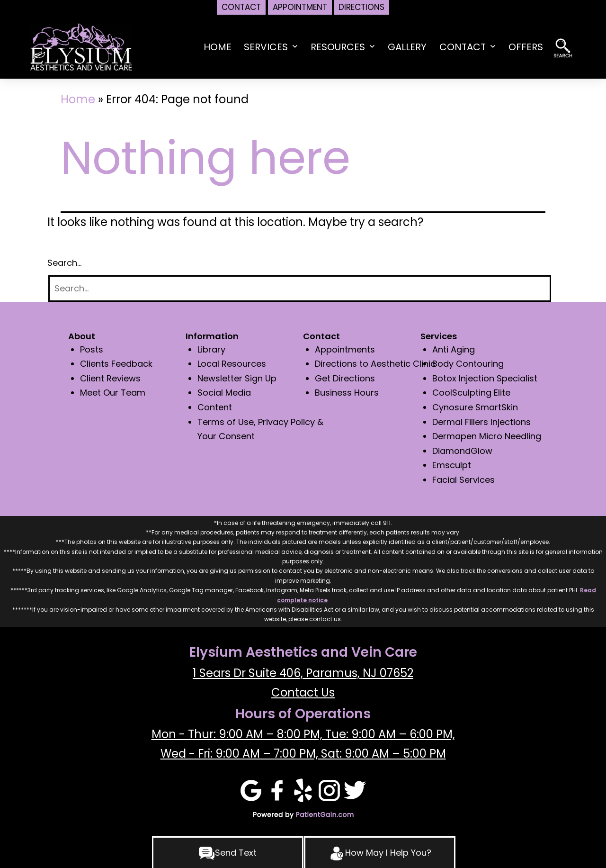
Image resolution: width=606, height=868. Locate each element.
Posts (92, 349)
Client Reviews (110, 378)
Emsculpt (452, 465)
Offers (526, 47)
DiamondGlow (462, 451)
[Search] (300, 289)
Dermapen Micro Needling (487, 436)
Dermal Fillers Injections (481, 422)
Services (266, 47)
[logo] (81, 46)
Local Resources (232, 364)
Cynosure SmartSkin (475, 407)
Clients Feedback (116, 364)
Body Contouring (468, 364)
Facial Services (463, 480)
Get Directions (345, 378)
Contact (463, 47)
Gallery (407, 47)
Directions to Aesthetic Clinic (375, 364)
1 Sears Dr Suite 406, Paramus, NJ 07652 (303, 673)
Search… (64, 263)
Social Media (224, 393)
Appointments (345, 349)
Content (215, 407)
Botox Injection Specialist (485, 378)
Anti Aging (454, 349)
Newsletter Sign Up (237, 378)
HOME (218, 47)
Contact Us (303, 692)
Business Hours (347, 393)
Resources (338, 47)
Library (211, 349)
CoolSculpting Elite (471, 393)
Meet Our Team (113, 393)
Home (78, 99)
